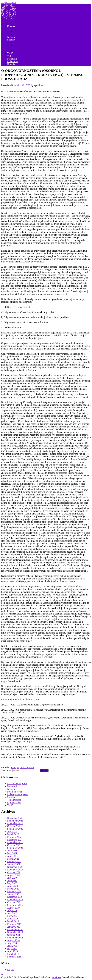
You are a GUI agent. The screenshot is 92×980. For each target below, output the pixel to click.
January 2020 (14, 894)
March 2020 (13, 889)
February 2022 (14, 837)
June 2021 (12, 851)
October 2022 (14, 826)
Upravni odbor (20, 32)
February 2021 (14, 861)
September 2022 (15, 829)
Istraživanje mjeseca (23, 51)
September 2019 (15, 905)
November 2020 (15, 870)
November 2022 (15, 823)
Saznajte (11, 40)
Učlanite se (13, 61)
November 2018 (15, 932)
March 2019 (13, 921)
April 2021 (12, 856)
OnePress (57, 977)
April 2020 (12, 886)
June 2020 (12, 881)
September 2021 (15, 848)
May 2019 (12, 916)
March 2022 (13, 834)
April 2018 (12, 951)
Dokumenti (19, 29)
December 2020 (15, 867)
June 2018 (12, 946)
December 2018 (15, 929)
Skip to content (9, 2)
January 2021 (14, 864)
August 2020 (13, 875)
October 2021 (14, 845)
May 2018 (12, 948)
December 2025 (15, 818)
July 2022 (12, 832)
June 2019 (12, 913)
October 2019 (14, 902)
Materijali (12, 59)
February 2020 (14, 891)
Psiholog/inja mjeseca (24, 48)
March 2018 (13, 954)
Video (10, 56)
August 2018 (13, 940)
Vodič (10, 53)
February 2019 (14, 924)
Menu (4, 21)
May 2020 (12, 883)
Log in (10, 969)
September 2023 (15, 821)
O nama (11, 26)
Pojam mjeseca (20, 45)
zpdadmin (39, 85)
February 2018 (14, 957)
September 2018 (15, 938)
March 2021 (13, 859)
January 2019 (14, 927)
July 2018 (12, 943)
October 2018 (14, 935)
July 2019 (12, 910)
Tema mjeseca (20, 42)
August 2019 (13, 908)
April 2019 (12, 919)
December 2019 (15, 897)
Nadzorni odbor (21, 34)
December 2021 (15, 840)
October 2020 (14, 872)
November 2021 (15, 842)
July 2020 (12, 878)
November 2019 (15, 900)
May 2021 (12, 853)
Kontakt (11, 64)
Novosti (11, 37)
